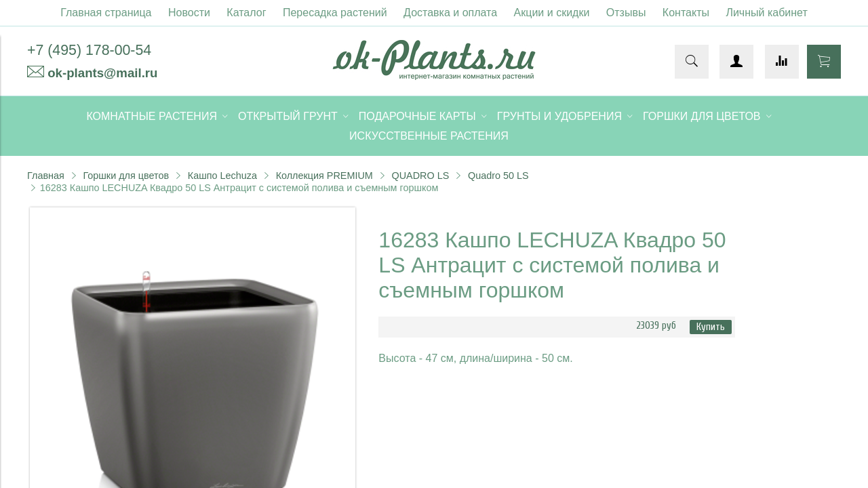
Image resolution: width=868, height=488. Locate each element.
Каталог (246, 13)
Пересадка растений (335, 13)
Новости (189, 13)
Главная (46, 176)
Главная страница (106, 13)
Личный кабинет (766, 13)
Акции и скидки (552, 13)
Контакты (686, 13)
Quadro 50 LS (498, 176)
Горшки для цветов (126, 176)
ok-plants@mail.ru (102, 73)
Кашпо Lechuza (222, 176)
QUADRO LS (421, 176)
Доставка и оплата (450, 13)
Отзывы (626, 13)
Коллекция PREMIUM (324, 176)
